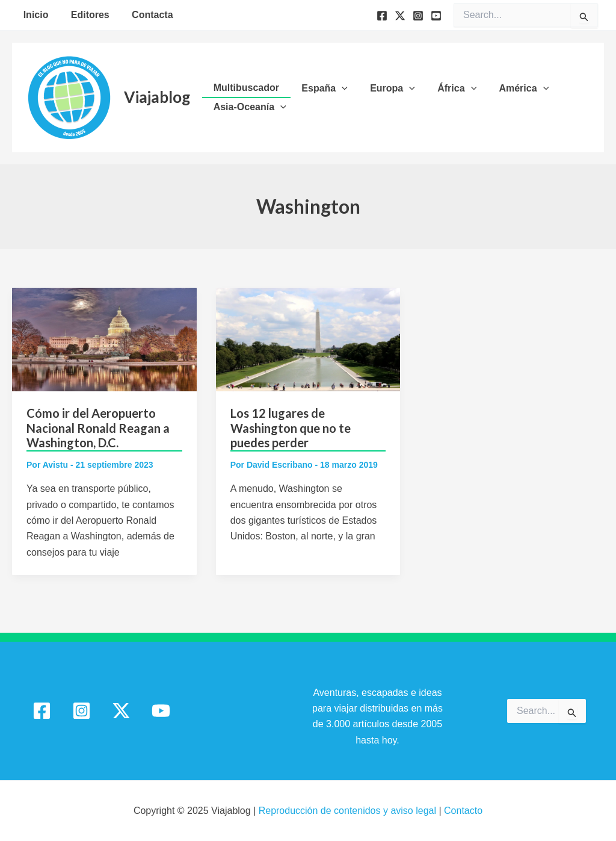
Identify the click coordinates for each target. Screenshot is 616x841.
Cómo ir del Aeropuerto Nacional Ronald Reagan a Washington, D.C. (98, 428)
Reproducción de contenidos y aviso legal (349, 811)
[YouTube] (436, 16)
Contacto (463, 811)
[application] (337, 88)
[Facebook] (382, 16)
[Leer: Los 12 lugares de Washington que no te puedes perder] (308, 339)
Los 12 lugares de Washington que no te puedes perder (291, 428)
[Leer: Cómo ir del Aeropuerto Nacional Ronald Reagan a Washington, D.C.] (104, 339)
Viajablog (157, 97)
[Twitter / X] (121, 711)
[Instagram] (418, 16)
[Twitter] (400, 16)
